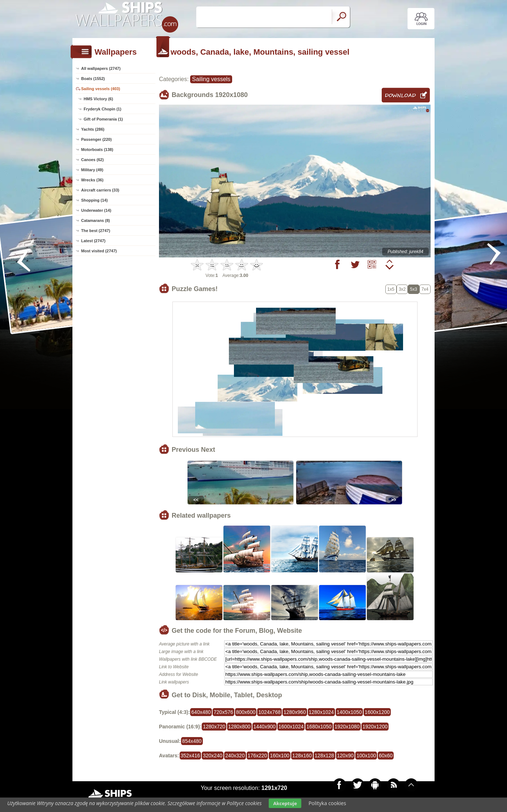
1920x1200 (375, 727)
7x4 (425, 289)
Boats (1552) (93, 79)
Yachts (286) (93, 129)
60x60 (386, 756)
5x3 (413, 289)
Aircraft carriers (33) (100, 190)
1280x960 (295, 712)
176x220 (257, 756)
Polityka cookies (327, 803)
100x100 (366, 756)
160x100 (280, 756)
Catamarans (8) (95, 220)
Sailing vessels (211, 79)
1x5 (391, 289)
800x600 (246, 712)
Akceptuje (285, 803)
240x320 (235, 756)
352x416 (190, 756)
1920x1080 (347, 727)
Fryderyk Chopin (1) (102, 109)
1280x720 (214, 727)
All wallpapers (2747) (101, 68)
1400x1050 (349, 712)
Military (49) (92, 170)
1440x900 (265, 727)
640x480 (201, 712)
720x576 (223, 712)
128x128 (324, 756)
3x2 (402, 289)
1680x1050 (319, 727)
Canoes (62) (92, 160)
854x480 (192, 741)
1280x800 (239, 727)
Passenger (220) (96, 139)
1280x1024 (321, 712)
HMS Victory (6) (98, 99)
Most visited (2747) (99, 251)
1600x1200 (377, 712)
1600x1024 (291, 727)
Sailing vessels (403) (101, 89)
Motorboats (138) (97, 150)
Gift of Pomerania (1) (103, 119)
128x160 (302, 756)
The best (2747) (96, 231)
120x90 (345, 756)
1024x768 (269, 712)
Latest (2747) (93, 241)
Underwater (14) (96, 210)
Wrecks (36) (92, 180)
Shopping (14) (94, 200)
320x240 (213, 756)
